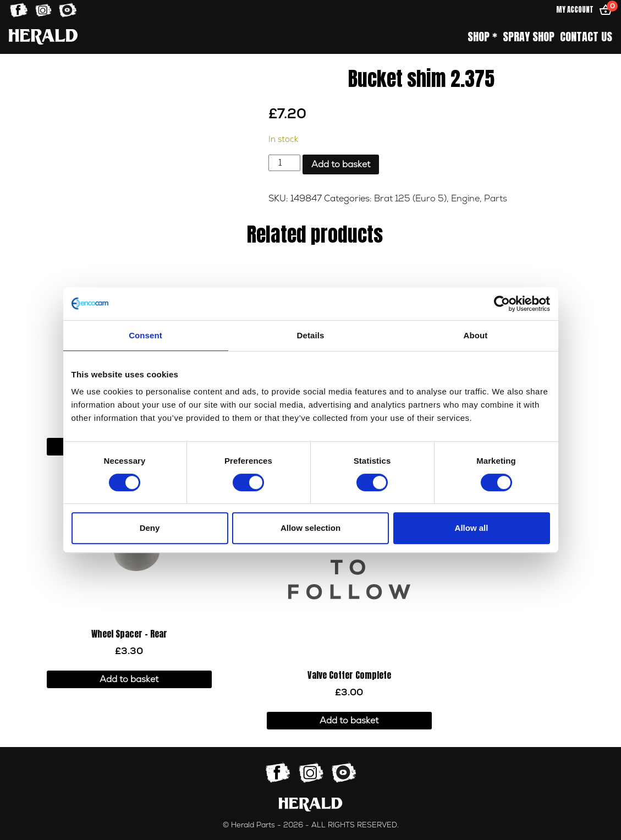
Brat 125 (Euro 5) (410, 199)
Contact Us (586, 37)
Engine (465, 199)
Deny (150, 528)
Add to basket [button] (129, 679)
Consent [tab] (145, 335)
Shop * (482, 37)
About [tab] (476, 335)
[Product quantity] (284, 163)
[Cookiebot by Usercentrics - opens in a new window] (502, 304)
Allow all (472, 528)
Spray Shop (529, 37)
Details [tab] (311, 335)
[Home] (43, 37)
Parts (496, 199)
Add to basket (341, 164)
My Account (575, 10)
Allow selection (310, 528)
